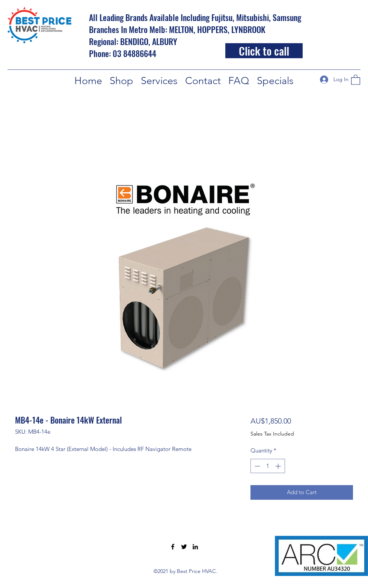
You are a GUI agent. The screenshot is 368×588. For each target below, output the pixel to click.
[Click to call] (264, 51)
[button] (356, 79)
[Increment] (279, 466)
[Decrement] (257, 466)
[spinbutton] (268, 466)
